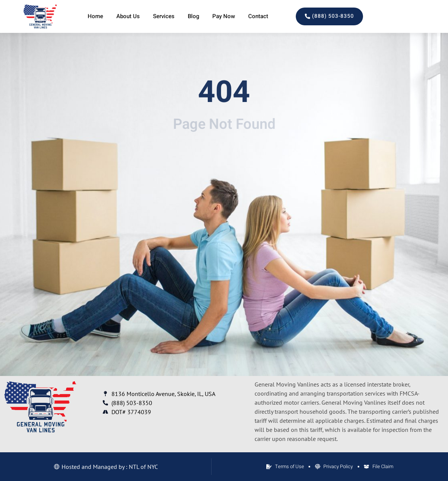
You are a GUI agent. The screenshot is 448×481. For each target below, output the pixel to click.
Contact (258, 16)
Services (164, 16)
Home (95, 16)
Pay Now (224, 16)
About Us (128, 16)
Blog (193, 16)
